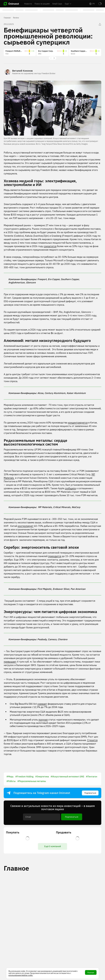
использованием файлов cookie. (21, 975)
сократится (50, 246)
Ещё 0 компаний (53, 846)
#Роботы (11, 781)
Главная (7, 18)
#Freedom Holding (24, 777)
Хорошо (91, 972)
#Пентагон (92, 777)
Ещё (68, 4)
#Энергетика (42, 777)
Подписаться (90, 793)
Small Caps (57, 4)
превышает (10, 662)
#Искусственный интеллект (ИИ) (67, 777)
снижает (42, 704)
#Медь (10, 777)
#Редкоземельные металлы (32, 781)
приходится (55, 556)
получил (43, 720)
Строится (92, 740)
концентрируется (78, 423)
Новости (28, 4)
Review (16, 18)
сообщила (70, 488)
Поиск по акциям (42, 4)
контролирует (26, 526)
